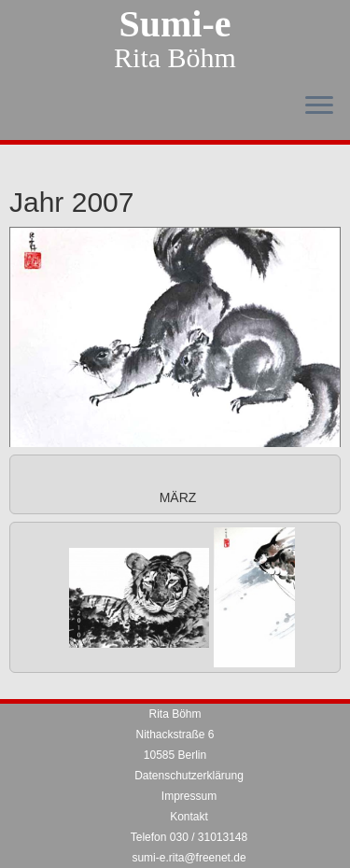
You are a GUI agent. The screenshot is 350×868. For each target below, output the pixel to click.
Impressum (189, 796)
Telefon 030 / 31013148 (189, 837)
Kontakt (189, 817)
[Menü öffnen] (319, 106)
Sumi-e (175, 24)
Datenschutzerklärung (189, 776)
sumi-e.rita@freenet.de (189, 858)
